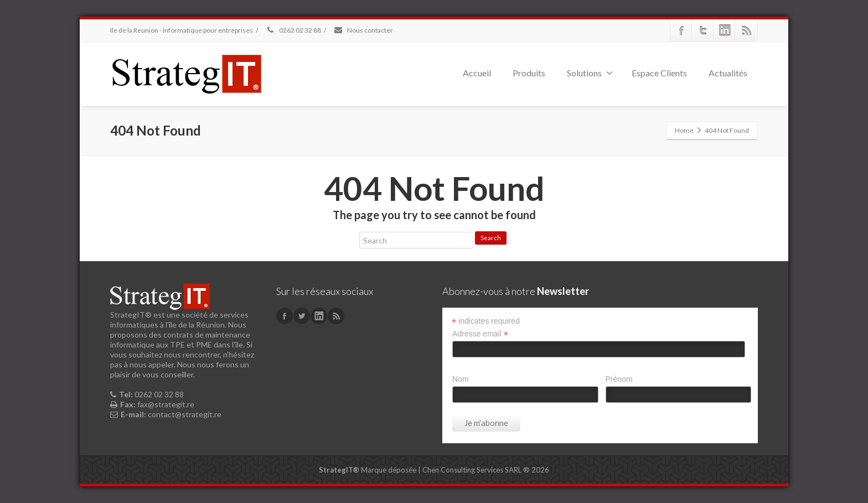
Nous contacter (363, 30)
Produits (529, 73)
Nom (461, 379)
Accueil (477, 73)
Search (491, 238)
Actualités (728, 73)
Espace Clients (659, 73)
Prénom (619, 379)
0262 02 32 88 (293, 30)
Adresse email (480, 334)
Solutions (590, 73)
